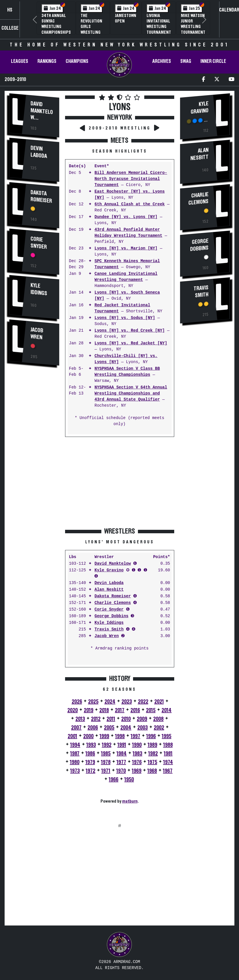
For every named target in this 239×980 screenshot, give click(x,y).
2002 (159, 728)
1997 (135, 736)
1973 (75, 771)
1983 (137, 754)
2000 (88, 736)
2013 (80, 719)
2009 (142, 719)
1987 (75, 754)
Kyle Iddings (39, 289)
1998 (120, 736)
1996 (151, 736)
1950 (129, 780)
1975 (152, 762)
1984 (122, 754)
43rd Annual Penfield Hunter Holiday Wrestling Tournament (128, 233)
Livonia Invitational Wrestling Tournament (159, 24)
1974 (168, 762)
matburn (130, 801)
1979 (90, 762)
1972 (91, 771)
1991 (122, 745)
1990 (137, 745)
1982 (153, 754)
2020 (73, 710)
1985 (106, 754)
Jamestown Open (126, 18)
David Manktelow (42, 111)
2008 (158, 719)
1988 (168, 745)
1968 (152, 771)
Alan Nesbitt (109, 590)
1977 (121, 762)
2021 (159, 702)
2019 (89, 710)
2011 (111, 719)
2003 (143, 728)
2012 (96, 719)
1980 (75, 762)
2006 (93, 728)
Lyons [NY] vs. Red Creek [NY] (130, 331)
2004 (126, 728)
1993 (91, 745)
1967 (168, 771)
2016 (135, 710)
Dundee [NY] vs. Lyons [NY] (126, 217)
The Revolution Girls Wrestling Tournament (93, 27)
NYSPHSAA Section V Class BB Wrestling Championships (127, 372)
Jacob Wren (37, 334)
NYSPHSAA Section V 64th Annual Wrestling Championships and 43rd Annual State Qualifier (131, 394)
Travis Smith (109, 629)
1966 (114, 780)
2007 (76, 728)
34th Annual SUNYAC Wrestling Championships (56, 24)
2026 (77, 702)
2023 (127, 702)
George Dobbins (111, 616)
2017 (120, 710)
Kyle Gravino (109, 570)
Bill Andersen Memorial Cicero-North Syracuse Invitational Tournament (131, 179)
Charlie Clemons (113, 603)
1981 (168, 754)
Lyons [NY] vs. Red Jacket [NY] (131, 343)
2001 (72, 736)
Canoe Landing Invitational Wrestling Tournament (126, 277)
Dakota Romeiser (41, 197)
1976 (137, 762)
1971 (106, 771)
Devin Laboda (39, 152)
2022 (143, 702)
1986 (90, 754)
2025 (93, 702)
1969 (137, 771)
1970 (121, 771)
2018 (104, 710)
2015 (151, 710)
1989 (152, 745)
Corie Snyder (39, 243)
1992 (107, 745)
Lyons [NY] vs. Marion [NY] (126, 248)
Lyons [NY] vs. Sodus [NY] (125, 318)
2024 (110, 702)
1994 (75, 745)
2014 (167, 710)
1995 (167, 736)
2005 (109, 728)
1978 (106, 762)
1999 (104, 736)
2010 (126, 719)
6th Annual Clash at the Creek (130, 204)
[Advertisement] (34, 469)
